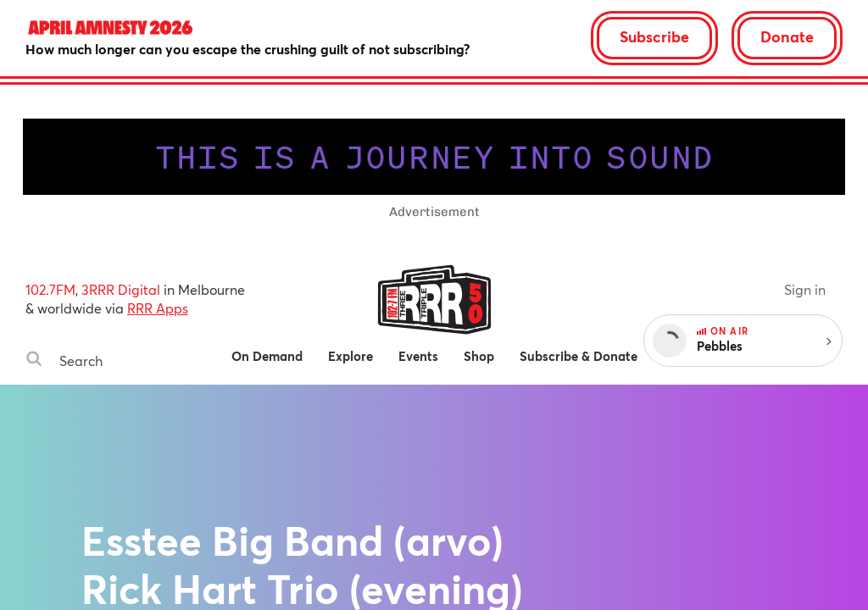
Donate (787, 36)
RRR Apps (158, 308)
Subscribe (654, 36)
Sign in (805, 289)
